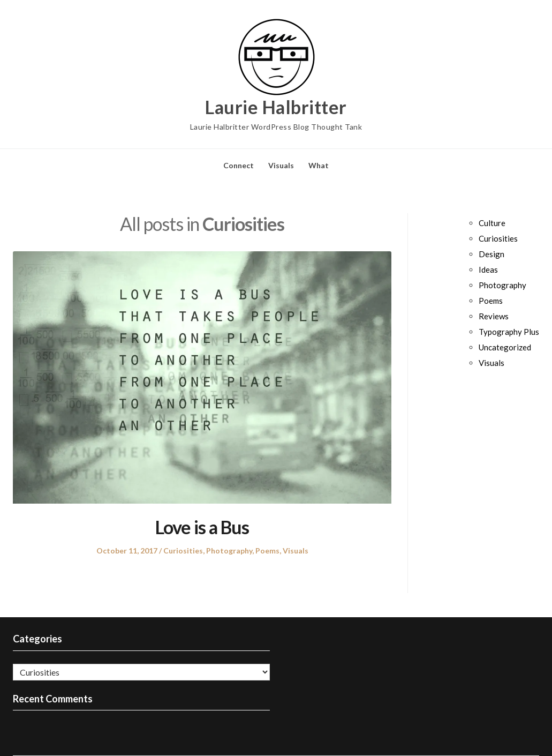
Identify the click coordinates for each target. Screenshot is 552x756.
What (319, 165)
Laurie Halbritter (276, 107)
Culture (492, 223)
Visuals (281, 165)
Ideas (488, 270)
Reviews (494, 316)
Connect (239, 165)
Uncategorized (505, 347)
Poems (267, 551)
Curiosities (183, 551)
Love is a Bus (202, 527)
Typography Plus (509, 332)
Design (491, 254)
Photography (229, 551)
